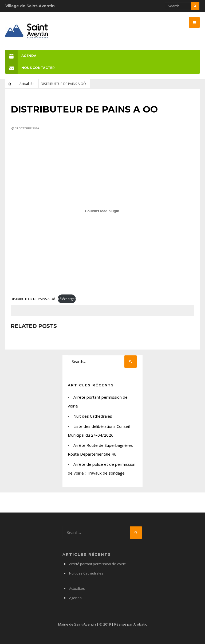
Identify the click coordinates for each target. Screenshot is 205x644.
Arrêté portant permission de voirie (98, 564)
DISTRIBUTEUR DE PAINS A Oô (33, 299)
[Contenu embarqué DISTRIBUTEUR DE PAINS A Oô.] (102, 211)
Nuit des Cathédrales (93, 416)
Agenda (21, 56)
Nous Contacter (30, 68)
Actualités (27, 84)
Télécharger (67, 299)
